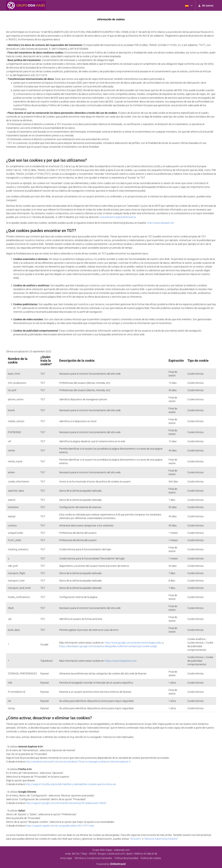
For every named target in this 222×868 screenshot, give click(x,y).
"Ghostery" (136, 839)
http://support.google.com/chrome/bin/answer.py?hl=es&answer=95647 (66, 803)
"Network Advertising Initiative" (161, 839)
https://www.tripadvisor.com (121, 661)
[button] (188, 5)
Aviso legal (66, 858)
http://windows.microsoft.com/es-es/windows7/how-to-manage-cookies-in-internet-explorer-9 (78, 762)
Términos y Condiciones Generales (93, 858)
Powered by (111, 864)
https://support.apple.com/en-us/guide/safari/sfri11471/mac (60, 826)
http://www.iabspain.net (161, 223)
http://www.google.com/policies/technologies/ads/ (133, 643)
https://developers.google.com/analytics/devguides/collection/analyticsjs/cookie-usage (108, 646)
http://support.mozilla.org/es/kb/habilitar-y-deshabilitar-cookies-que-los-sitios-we (71, 784)
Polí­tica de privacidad (126, 858)
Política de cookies (151, 858)
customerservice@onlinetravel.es (118, 217)
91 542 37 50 (151, 854)
